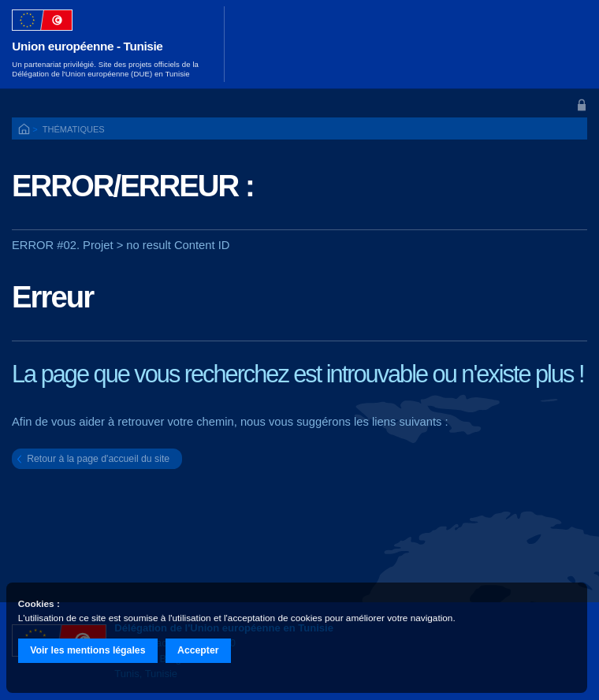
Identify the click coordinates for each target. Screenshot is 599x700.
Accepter (198, 650)
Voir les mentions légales (87, 650)
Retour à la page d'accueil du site (98, 459)
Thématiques (74, 129)
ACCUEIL (25, 130)
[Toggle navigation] (566, 44)
